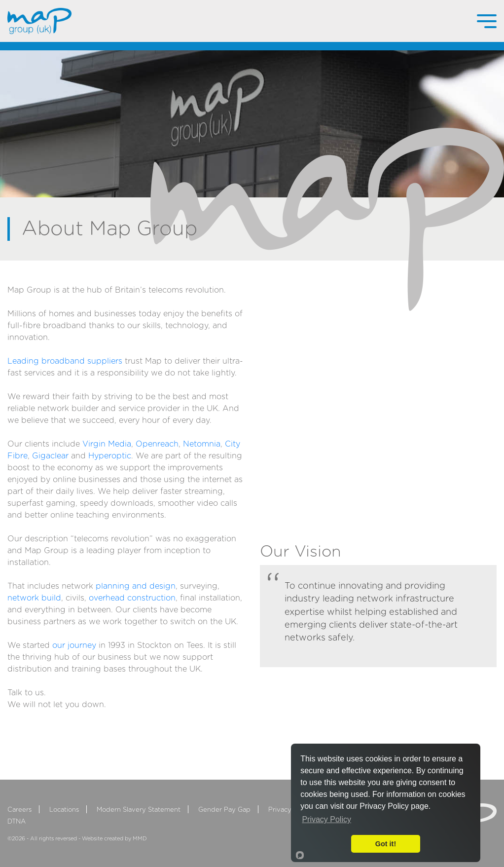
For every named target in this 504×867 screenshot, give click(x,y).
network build (34, 598)
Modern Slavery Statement (139, 810)
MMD (140, 839)
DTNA (17, 822)
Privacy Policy (290, 810)
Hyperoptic (110, 456)
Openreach (157, 444)
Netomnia (202, 444)
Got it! (386, 844)
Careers (19, 810)
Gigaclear (50, 456)
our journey (74, 645)
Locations (64, 810)
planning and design (136, 586)
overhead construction (132, 598)
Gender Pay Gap (224, 810)
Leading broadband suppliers (65, 361)
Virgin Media (107, 444)
